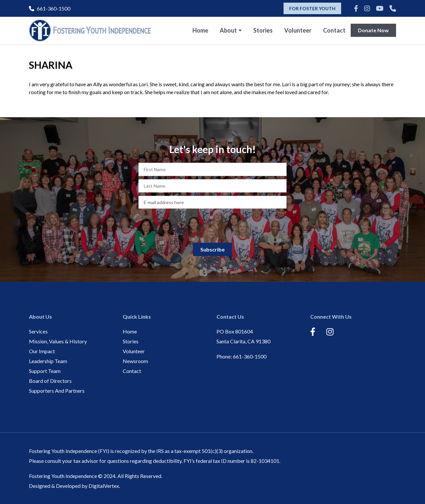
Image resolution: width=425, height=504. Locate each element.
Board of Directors (50, 381)
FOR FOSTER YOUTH (312, 8)
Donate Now (373, 30)
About (228, 30)
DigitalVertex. (104, 486)
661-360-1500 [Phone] (50, 8)
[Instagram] (367, 8)
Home (200, 30)
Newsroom (135, 361)
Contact (334, 30)
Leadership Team (48, 361)
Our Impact (42, 351)
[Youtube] (380, 8)
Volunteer (298, 30)
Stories (263, 30)
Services (38, 331)
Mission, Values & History (58, 341)
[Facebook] (356, 8)
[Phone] (393, 8)
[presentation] (213, 225)
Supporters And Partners (57, 391)
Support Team (45, 371)
